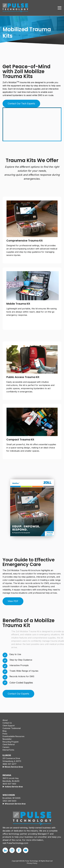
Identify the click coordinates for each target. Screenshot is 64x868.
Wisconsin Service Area (15, 804)
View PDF (13, 601)
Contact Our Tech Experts (21, 104)
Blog (4, 731)
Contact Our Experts (18, 694)
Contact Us (7, 723)
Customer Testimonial (12, 728)
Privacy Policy (32, 863)
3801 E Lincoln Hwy (11, 778)
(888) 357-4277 (9, 764)
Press (5, 734)
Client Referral (9, 744)
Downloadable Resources (13, 736)
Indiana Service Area (14, 787)
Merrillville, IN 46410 (11, 781)
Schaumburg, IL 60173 (12, 761)
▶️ (4, 787)
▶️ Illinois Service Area (13, 767)
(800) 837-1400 (9, 784)
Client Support (9, 726)
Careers (6, 747)
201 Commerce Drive (11, 758)
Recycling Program (11, 742)
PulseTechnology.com (17, 843)
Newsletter (7, 739)
